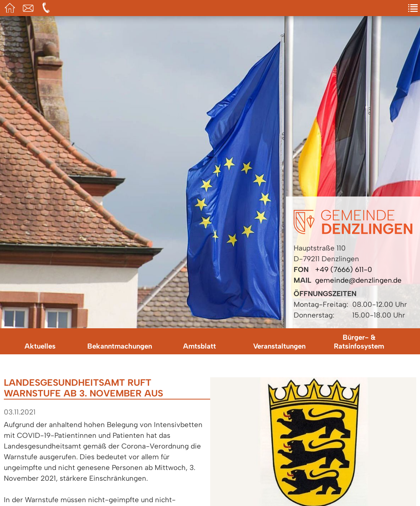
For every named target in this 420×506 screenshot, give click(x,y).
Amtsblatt (199, 346)
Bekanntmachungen (120, 346)
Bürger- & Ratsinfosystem (359, 342)
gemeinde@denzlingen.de (358, 280)
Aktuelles (40, 346)
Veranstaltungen (279, 346)
